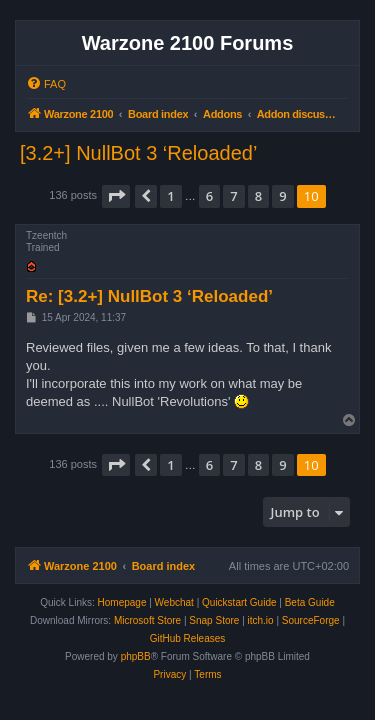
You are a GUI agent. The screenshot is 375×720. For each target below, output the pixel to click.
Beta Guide (310, 602)
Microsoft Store (147, 620)
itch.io (261, 620)
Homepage (122, 602)
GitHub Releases (188, 638)
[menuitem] (46, 84)
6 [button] (209, 196)
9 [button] (282, 196)
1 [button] (170, 196)
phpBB (136, 656)
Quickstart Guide (239, 602)
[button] (116, 196)
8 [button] (258, 196)
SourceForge (311, 620)
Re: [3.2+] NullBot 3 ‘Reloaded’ (149, 296)
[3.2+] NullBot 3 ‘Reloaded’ (138, 153)
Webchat (174, 602)
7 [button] (233, 196)
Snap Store (214, 620)
